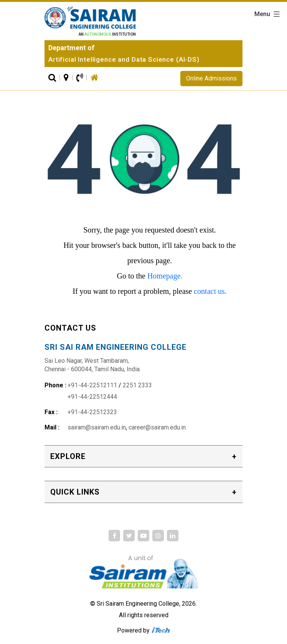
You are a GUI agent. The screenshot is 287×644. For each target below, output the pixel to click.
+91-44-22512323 (92, 412)
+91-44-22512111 (92, 385)
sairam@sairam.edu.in (97, 427)
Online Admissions (211, 78)
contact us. (210, 291)
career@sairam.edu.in (157, 427)
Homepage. (165, 276)
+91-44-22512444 (92, 397)
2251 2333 (137, 385)
